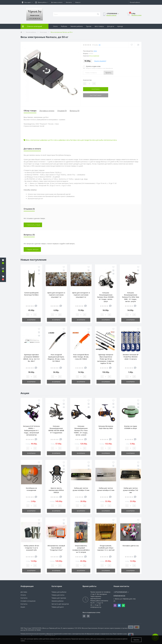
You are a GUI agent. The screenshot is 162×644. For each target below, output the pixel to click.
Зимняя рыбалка (77, 26)
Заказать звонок (111, 15)
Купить (108, 73)
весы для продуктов (84, 140)
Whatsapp (123, 605)
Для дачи (111, 26)
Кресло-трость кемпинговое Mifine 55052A (56, 490)
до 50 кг (51, 140)
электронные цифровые (39, 140)
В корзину (96, 89)
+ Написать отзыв (33, 225)
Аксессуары (43, 32)
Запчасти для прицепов (60, 604)
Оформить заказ (136, 15)
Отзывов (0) (62, 111)
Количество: (87, 80)
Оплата (23, 595)
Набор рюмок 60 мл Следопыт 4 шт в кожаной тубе (31, 548)
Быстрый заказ (96, 95)
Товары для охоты (58, 595)
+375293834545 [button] (121, 592)
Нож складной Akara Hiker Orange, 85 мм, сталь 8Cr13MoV (81, 357)
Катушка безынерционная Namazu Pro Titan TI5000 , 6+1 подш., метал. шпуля (81, 430)
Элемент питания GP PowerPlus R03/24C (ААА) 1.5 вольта (131, 357)
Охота (55, 26)
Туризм (89, 26)
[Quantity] (89, 84)
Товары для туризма (59, 598)
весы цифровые (60, 140)
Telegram (119, 605)
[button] (3, 278)
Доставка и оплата (57, 2)
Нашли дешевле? (100, 61)
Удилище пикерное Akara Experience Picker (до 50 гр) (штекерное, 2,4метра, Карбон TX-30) (106, 359)
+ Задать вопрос (32, 249)
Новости (78, 2)
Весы (28, 140)
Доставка (24, 592)
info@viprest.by (119, 596)
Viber (115, 605)
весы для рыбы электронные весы (105, 140)
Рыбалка (64, 26)
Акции (23, 607)
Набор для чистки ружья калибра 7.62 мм (131, 490)
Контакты (69, 2)
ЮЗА (95, 51)
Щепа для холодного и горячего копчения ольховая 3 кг (81, 295)
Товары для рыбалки (59, 592)
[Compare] (138, 45)
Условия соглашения (28, 601)
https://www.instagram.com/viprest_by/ (84, 616)
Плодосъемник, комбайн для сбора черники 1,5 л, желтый (106, 548)
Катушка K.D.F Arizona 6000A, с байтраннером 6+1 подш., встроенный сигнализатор (31, 430)
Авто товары (99, 26)
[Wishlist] (132, 45)
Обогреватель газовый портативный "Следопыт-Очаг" (56, 548)
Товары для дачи (58, 607)
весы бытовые (72, 140)
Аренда (120, 26)
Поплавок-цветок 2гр (131, 546)
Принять (136, 640)
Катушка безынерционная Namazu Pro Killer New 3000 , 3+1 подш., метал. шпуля (131, 297)
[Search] (98, 14)
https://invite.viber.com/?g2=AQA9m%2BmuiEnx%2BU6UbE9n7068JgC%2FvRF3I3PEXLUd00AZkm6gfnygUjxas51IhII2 (88, 616)
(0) (100, 45)
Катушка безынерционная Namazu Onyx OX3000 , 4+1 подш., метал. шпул (106, 297)
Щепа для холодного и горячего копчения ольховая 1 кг (56, 295)
